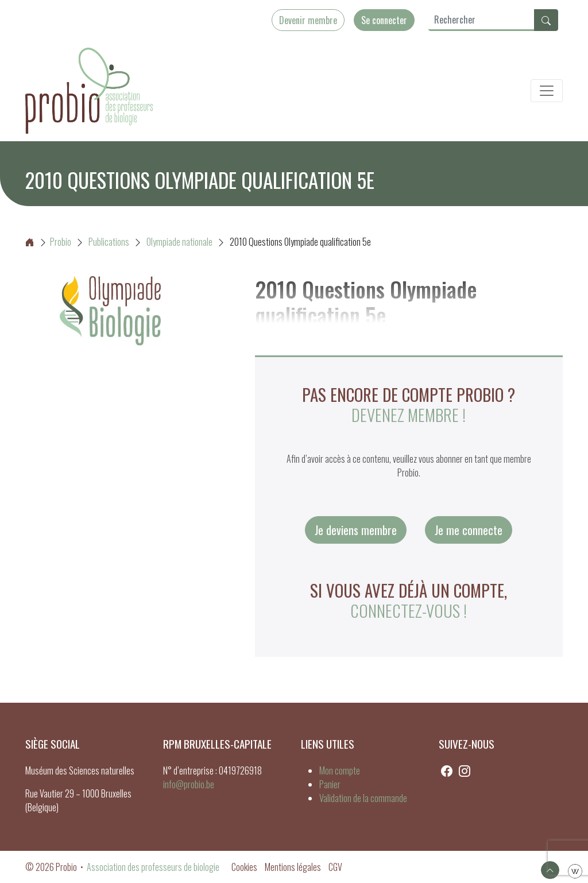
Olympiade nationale (179, 242)
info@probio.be (189, 784)
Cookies (244, 867)
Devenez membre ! (409, 415)
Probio (48, 242)
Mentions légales (293, 867)
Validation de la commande (363, 798)
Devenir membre (308, 20)
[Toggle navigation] (547, 91)
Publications (109, 242)
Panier (330, 784)
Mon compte (340, 770)
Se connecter (384, 20)
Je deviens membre (356, 530)
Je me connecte (469, 530)
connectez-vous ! (409, 610)
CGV (335, 867)
